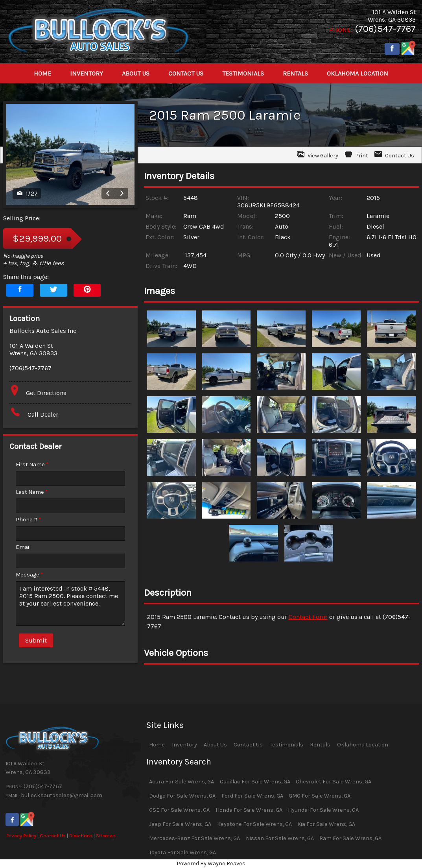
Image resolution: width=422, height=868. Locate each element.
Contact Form (308, 617)
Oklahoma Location (363, 745)
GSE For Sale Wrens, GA (179, 810)
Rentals (320, 745)
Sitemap (106, 836)
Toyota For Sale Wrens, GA (182, 852)
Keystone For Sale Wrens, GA (254, 824)
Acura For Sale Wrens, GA (182, 782)
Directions (81, 836)
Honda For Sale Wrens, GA (249, 810)
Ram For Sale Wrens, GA (350, 838)
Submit (36, 640)
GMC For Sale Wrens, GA (320, 796)
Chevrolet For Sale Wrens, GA (334, 782)
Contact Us (53, 836)
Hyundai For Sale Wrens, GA (323, 810)
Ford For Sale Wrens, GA (252, 796)
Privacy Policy (21, 836)
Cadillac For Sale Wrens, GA (255, 782)
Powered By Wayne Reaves (211, 863)
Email (23, 547)
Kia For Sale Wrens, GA (326, 824)
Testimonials (287, 745)
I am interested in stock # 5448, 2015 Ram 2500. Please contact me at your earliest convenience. (70, 603)
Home (157, 745)
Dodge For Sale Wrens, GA (182, 796)
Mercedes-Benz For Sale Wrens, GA (194, 838)
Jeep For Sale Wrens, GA (180, 824)
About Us (215, 745)
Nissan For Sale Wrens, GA (280, 838)
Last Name (32, 492)
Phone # (29, 520)
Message (29, 575)
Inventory (184, 745)
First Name (32, 464)
